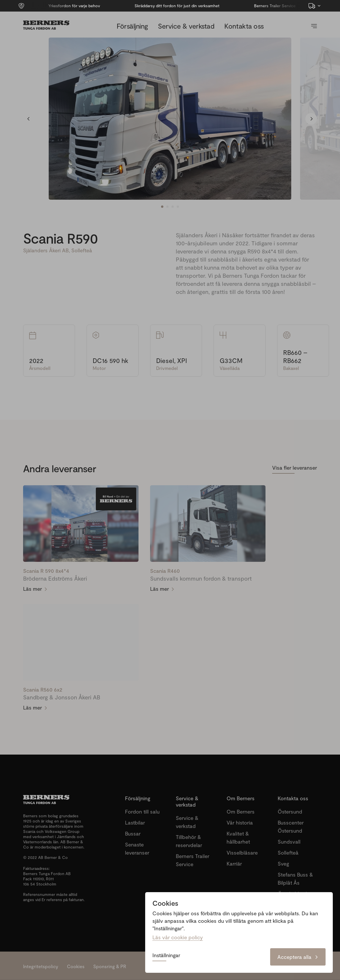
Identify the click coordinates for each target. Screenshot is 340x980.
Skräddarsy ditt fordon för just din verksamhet (163, 6)
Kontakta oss (244, 26)
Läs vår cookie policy (178, 937)
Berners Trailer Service (261, 6)
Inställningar (166, 955)
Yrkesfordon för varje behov (60, 6)
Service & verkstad (186, 26)
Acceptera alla (298, 957)
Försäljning (132, 26)
